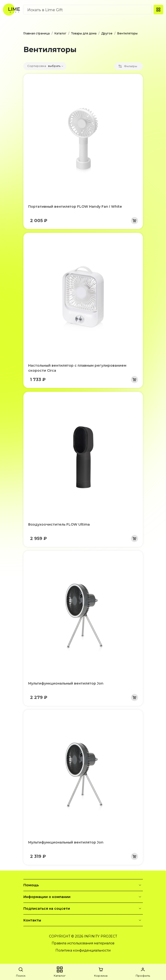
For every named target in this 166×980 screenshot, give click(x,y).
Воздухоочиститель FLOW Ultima (59, 524)
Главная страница (37, 33)
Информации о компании (83, 897)
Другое (107, 33)
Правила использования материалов (83, 943)
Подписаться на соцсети (83, 909)
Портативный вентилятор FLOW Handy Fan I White (75, 207)
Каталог (60, 33)
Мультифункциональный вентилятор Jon (66, 683)
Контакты (83, 920)
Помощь (83, 885)
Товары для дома (84, 33)
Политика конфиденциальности (83, 950)
